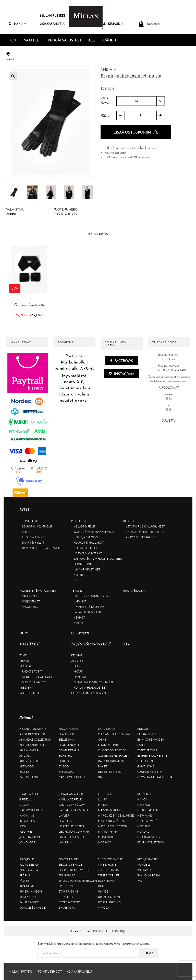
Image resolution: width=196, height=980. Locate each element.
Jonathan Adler (71, 794)
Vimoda (104, 908)
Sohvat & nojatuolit (37, 526)
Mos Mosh (106, 842)
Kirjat (23, 633)
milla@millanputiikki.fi (173, 370)
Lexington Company (74, 832)
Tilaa (149, 953)
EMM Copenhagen (151, 740)
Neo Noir (144, 805)
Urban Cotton (109, 897)
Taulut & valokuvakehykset (95, 532)
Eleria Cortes (148, 734)
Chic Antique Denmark (115, 734)
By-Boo (64, 766)
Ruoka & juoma (134, 591)
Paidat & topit (32, 671)
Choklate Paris (109, 745)
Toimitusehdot (50, 972)
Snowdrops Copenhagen (78, 881)
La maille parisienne (74, 810)
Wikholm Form (149, 875)
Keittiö (128, 521)
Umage (103, 891)
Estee (142, 745)
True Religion (109, 870)
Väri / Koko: (105, 100)
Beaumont (67, 734)
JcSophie (26, 832)
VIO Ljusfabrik (148, 859)
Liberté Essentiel (72, 837)
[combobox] (141, 101)
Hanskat (80, 677)
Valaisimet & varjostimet (38, 591)
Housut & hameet (33, 682)
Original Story (149, 837)
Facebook (122, 361)
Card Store (107, 729)
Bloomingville (70, 745)
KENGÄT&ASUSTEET (65, 40)
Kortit (79, 575)
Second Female (70, 865)
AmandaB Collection (35, 740)
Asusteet (78, 661)
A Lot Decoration (33, 734)
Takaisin (98, 56)
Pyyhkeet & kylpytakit (90, 607)
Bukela (64, 761)
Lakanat (80, 601)
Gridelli (26, 799)
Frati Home (146, 761)
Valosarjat (30, 607)
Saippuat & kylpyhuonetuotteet (98, 559)
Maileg (103, 805)
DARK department (111, 761)
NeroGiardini (148, 810)
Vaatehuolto (29, 693)
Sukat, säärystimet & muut (94, 682)
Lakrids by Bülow (72, 805)
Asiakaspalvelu (53, 24)
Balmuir (25, 772)
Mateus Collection (113, 826)
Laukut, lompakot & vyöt (90, 693)
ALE (92, 40)
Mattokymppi (108, 832)
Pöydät (27, 532)
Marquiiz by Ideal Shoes (116, 816)
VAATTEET (33, 40)
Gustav (24, 805)
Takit (23, 655)
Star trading (68, 891)
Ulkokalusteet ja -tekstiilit (42, 548)
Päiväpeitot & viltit (88, 612)
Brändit (109, 40)
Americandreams (32, 745)
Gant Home (146, 766)
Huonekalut (29, 521)
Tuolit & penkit (33, 537)
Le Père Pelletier (72, 826)
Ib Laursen (27, 821)
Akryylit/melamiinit (141, 537)
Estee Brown (147, 750)
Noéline (144, 826)
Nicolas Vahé (147, 821)
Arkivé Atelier (30, 761)
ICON (23, 826)
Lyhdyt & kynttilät (88, 553)
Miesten (26, 688)
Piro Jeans (27, 859)
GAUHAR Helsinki (150, 772)
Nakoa (142, 799)
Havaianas (27, 816)
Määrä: (106, 116)
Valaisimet (30, 596)
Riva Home (27, 886)
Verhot (79, 618)
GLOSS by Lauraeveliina (155, 777)
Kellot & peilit (85, 526)
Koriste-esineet (86, 548)
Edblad (143, 729)
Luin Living (106, 794)
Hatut (78, 671)
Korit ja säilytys (86, 537)
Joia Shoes (27, 842)
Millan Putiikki (52, 15)
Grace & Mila (29, 794)
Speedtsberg (68, 886)
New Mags (145, 816)
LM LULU (65, 842)
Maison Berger (109, 810)
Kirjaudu (112, 26)
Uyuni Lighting (109, 902)
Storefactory (69, 902)
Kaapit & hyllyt (33, 543)
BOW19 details (69, 750)
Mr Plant (144, 794)
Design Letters (109, 772)
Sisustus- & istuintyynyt (92, 596)
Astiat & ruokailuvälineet (145, 526)
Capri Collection (72, 777)
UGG (101, 886)
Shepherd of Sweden (75, 870)
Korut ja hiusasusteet (90, 688)
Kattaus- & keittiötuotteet (146, 532)
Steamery (66, 897)
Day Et (103, 766)
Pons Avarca (29, 870)
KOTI (13, 40)
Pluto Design (29, 865)
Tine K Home (107, 865)
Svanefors (67, 908)
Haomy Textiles (31, 810)
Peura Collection (151, 842)
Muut (78, 580)
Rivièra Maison (31, 891)
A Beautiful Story (33, 729)
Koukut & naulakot (89, 543)
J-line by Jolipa (30, 837)
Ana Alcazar (29, 750)
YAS (140, 881)
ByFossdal (66, 772)
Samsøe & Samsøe (33, 908)
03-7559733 (172, 366)
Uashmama (106, 881)
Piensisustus (81, 521)
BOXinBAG (66, 756)
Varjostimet (31, 601)
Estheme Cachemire (152, 756)
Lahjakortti (80, 633)
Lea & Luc (66, 821)
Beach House (68, 729)
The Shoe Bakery (111, 859)
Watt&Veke (145, 870)
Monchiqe (106, 837)
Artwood (27, 766)
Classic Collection (113, 750)
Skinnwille (67, 875)
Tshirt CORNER (109, 875)
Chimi (102, 740)
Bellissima (66, 740)
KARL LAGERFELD (70, 799)
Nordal (143, 832)
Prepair (25, 875)
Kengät (77, 655)
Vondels (144, 865)
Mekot (24, 661)
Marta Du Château (112, 821)
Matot (78, 623)
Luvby (102, 799)
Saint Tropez (29, 902)
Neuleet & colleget (37, 677)
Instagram (122, 374)
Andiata (108, 69)
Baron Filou (29, 777)
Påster (24, 881)
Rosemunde (28, 897)
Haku (17, 24)
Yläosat (25, 666)
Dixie (102, 777)
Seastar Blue (68, 859)
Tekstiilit (78, 591)
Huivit (78, 666)
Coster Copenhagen (114, 756)
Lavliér (64, 816)
